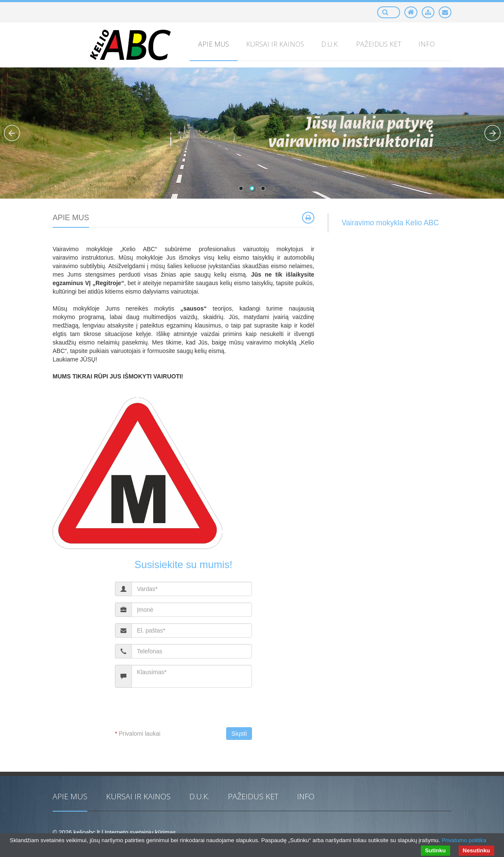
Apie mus (70, 796)
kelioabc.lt (87, 832)
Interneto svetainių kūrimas (140, 832)
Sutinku (435, 850)
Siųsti (239, 733)
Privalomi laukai (138, 734)
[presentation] (186, 711)
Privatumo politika (464, 840)
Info (306, 796)
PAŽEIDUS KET (253, 796)
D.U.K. (199, 796)
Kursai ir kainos (138, 796)
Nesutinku (476, 850)
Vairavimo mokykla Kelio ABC (390, 223)
